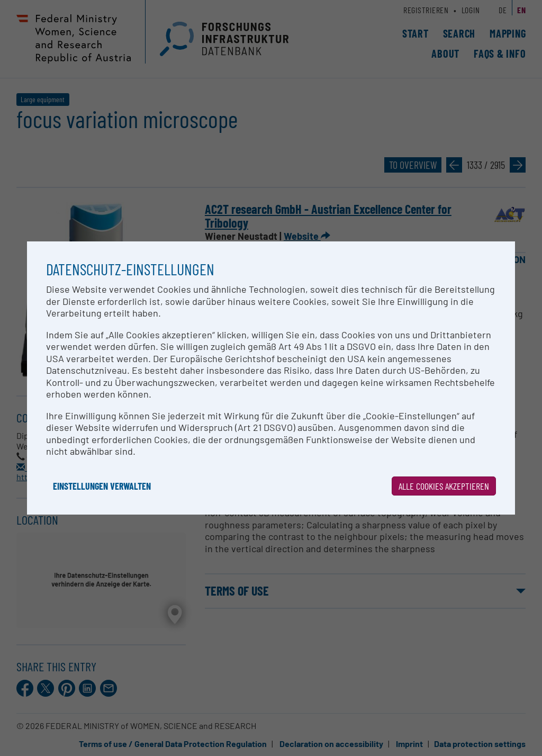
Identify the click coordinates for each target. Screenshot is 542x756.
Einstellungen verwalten (102, 486)
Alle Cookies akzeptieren (444, 486)
